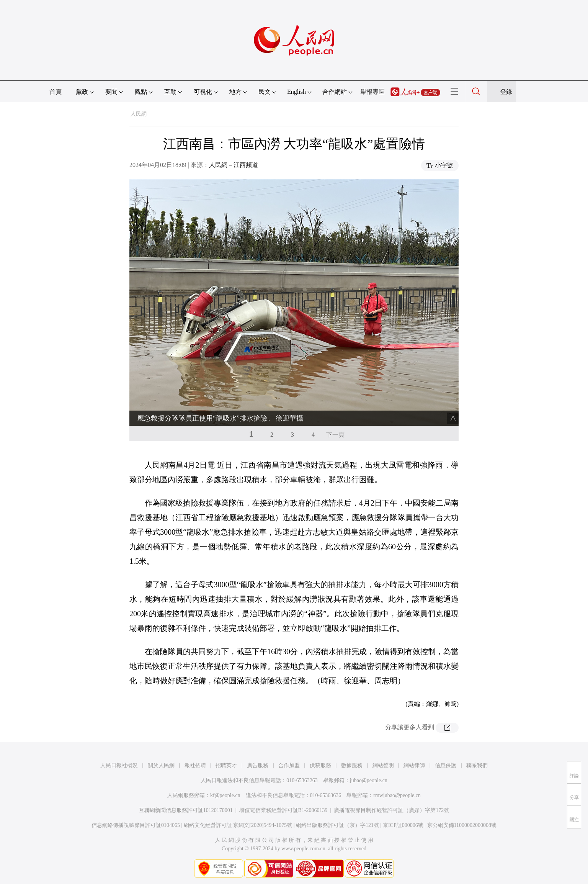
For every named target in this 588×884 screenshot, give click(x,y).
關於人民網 (161, 765)
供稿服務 (320, 765)
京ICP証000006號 (403, 825)
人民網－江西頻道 (234, 165)
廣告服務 (258, 765)
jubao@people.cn (369, 780)
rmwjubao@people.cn (397, 795)
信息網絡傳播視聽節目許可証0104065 (136, 825)
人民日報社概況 (119, 765)
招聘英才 (226, 765)
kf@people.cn (225, 795)
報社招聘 (195, 765)
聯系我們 (477, 765)
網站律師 (414, 765)
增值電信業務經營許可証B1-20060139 (283, 810)
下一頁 (335, 435)
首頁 (56, 92)
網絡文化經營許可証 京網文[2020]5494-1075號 (238, 825)
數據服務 (352, 765)
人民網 (139, 114)
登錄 (506, 92)
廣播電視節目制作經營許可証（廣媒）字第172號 (391, 810)
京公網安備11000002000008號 (462, 825)
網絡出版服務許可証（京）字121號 (337, 825)
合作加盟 (289, 765)
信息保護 (446, 765)
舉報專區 (372, 92)
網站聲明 (383, 765)
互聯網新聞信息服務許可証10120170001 (186, 810)
